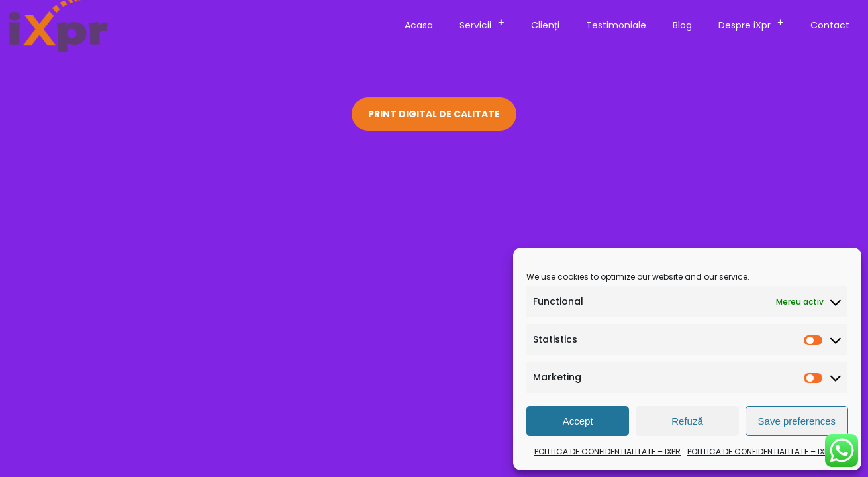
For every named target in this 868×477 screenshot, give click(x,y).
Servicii (486, 23)
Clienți (545, 25)
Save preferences (797, 421)
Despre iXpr (755, 23)
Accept (578, 421)
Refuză (687, 421)
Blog (682, 25)
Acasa (419, 25)
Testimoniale (616, 25)
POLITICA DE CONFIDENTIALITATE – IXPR (607, 451)
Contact (830, 25)
